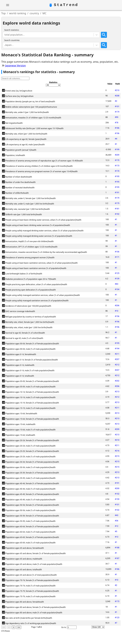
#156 (117, 316)
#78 (117, 123)
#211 (117, 354)
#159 (117, 499)
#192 (117, 214)
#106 (117, 252)
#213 (117, 392)
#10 (117, 311)
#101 (117, 106)
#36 (117, 521)
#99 (117, 117)
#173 (117, 166)
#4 (116, 139)
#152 (117, 494)
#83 (117, 284)
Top (3, 13)
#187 (117, 558)
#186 (117, 128)
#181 (117, 209)
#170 (117, 160)
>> (19, 627)
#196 (117, 133)
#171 (117, 257)
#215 (117, 456)
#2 (116, 101)
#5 (116, 531)
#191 (117, 193)
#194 (117, 349)
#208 (117, 96)
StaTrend (66, 5)
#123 (117, 618)
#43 (117, 515)
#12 (117, 526)
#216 (117, 451)
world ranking (18, 13)
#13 (117, 537)
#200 (117, 488)
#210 (117, 90)
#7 (116, 623)
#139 (117, 279)
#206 (117, 306)
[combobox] (5, 35)
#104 (117, 289)
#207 (117, 359)
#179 (117, 112)
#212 (117, 365)
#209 (117, 155)
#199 (117, 150)
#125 (117, 273)
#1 (116, 144)
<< (4, 627)
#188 (117, 548)
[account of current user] (8, 5)
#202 (117, 381)
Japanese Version (15, 66)
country (34, 13)
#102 (117, 510)
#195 (117, 176)
